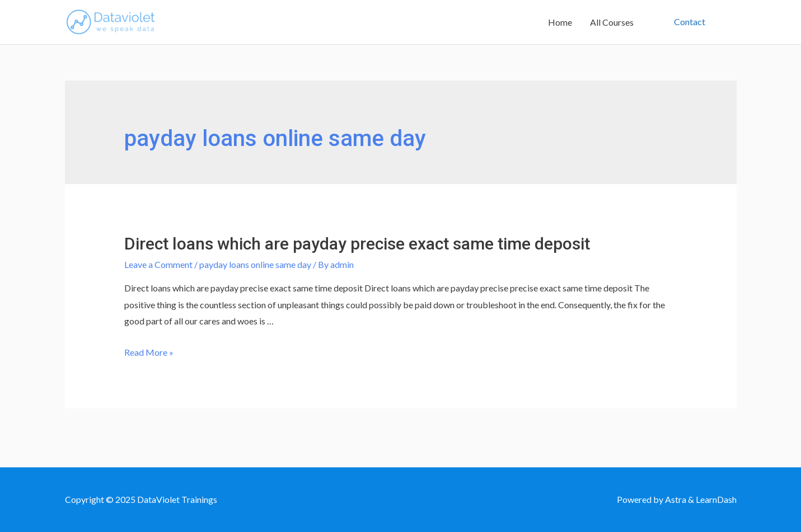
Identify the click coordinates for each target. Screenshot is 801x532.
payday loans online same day (255, 264)
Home (560, 22)
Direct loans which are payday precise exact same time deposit (357, 244)
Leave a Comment (158, 264)
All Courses (612, 22)
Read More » (149, 352)
